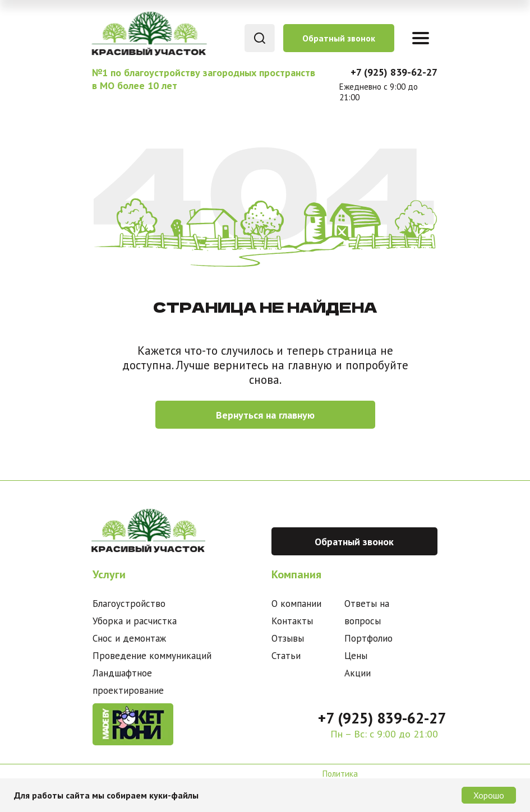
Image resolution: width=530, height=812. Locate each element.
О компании (296, 604)
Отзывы (288, 638)
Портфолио (368, 638)
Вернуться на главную (265, 415)
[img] (148, 33)
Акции (358, 673)
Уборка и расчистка (135, 621)
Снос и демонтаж (129, 638)
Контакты (292, 621)
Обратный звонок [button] (339, 38)
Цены (356, 656)
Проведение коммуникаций (152, 656)
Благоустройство (129, 604)
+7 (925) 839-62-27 (394, 72)
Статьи (286, 656)
